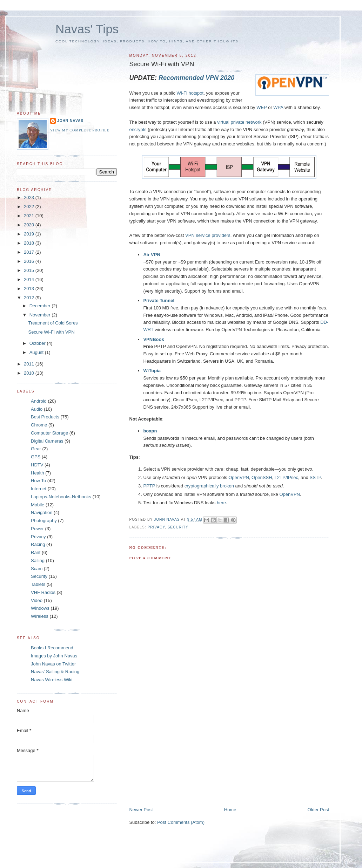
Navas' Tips (87, 29)
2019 (30, 234)
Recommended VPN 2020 (196, 78)
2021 (30, 216)
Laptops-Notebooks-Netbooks (61, 497)
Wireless (40, 616)
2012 (30, 298)
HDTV (37, 465)
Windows (40, 608)
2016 (30, 261)
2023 (30, 197)
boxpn (150, 431)
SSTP (315, 477)
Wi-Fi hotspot (190, 93)
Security (178, 527)
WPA (278, 107)
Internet (39, 489)
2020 (30, 225)
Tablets (38, 584)
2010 (30, 373)
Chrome (39, 425)
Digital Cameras (47, 441)
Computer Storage (49, 433)
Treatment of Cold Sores (53, 323)
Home (230, 810)
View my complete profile (80, 130)
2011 (30, 364)
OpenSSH (262, 477)
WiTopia (152, 371)
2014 (30, 279)
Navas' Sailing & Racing (55, 672)
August (37, 352)
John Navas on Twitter (53, 664)
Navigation (42, 512)
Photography (44, 521)
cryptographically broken (209, 486)
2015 (30, 270)
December (41, 306)
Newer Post (141, 810)
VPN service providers (208, 235)
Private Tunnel (159, 300)
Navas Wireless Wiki (52, 680)
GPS (36, 457)
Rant (36, 552)
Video (37, 600)
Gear (36, 449)
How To (38, 481)
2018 (30, 243)
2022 (30, 207)
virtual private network (239, 122)
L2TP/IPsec (286, 477)
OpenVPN (239, 477)
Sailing (38, 561)
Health (38, 473)
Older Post (318, 810)
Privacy (156, 527)
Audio (37, 409)
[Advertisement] (182, 758)
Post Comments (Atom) (181, 822)
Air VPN (152, 255)
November (41, 315)
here (221, 503)
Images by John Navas (54, 656)
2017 (30, 252)
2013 (30, 289)
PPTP (149, 486)
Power (37, 529)
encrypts (138, 129)
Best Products (45, 417)
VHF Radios (43, 592)
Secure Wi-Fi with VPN (51, 332)
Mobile (38, 505)
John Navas (70, 121)
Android (39, 401)
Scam (37, 569)
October (38, 343)
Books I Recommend (52, 648)
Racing (38, 544)
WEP (262, 107)
